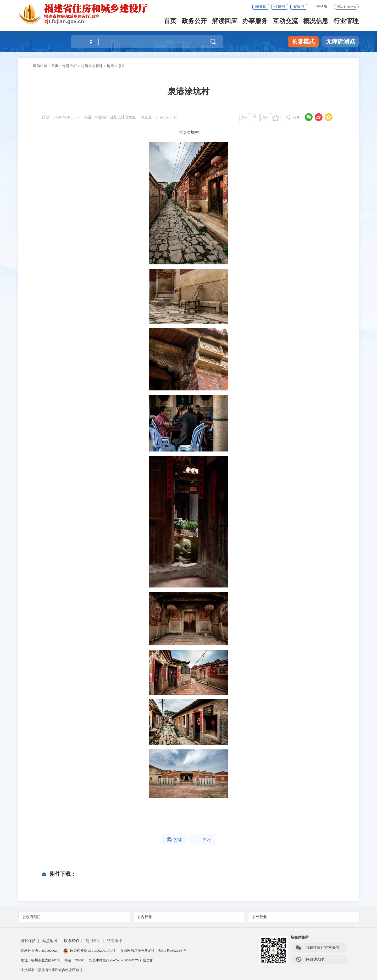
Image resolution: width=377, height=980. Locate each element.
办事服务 (255, 21)
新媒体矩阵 (300, 937)
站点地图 (50, 941)
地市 (110, 66)
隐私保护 (28, 941)
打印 (174, 840)
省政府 (299, 7)
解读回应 (225, 21)
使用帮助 (93, 941)
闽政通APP (309, 960)
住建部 (280, 7)
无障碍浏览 (340, 42)
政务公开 (194, 21)
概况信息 (316, 21)
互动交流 (285, 21)
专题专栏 (70, 66)
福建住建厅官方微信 (317, 948)
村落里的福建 (92, 66)
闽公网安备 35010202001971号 (89, 951)
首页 (170, 21)
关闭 (203, 840)
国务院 (261, 7)
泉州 (122, 66)
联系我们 (71, 941)
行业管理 (346, 21)
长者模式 (303, 42)
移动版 (322, 6)
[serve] (86, 14)
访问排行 (114, 941)
